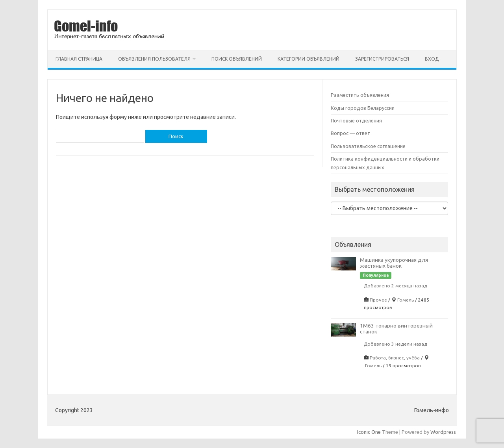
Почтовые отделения (356, 120)
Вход (432, 59)
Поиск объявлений (237, 59)
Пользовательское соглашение (368, 146)
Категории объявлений (309, 59)
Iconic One (369, 432)
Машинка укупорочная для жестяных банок (394, 263)
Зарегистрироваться (382, 59)
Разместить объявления (360, 95)
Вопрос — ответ (350, 133)
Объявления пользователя (154, 59)
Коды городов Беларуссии (363, 108)
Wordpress (443, 432)
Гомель (406, 300)
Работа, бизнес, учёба (395, 358)
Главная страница (79, 59)
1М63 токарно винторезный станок (396, 329)
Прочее (378, 300)
